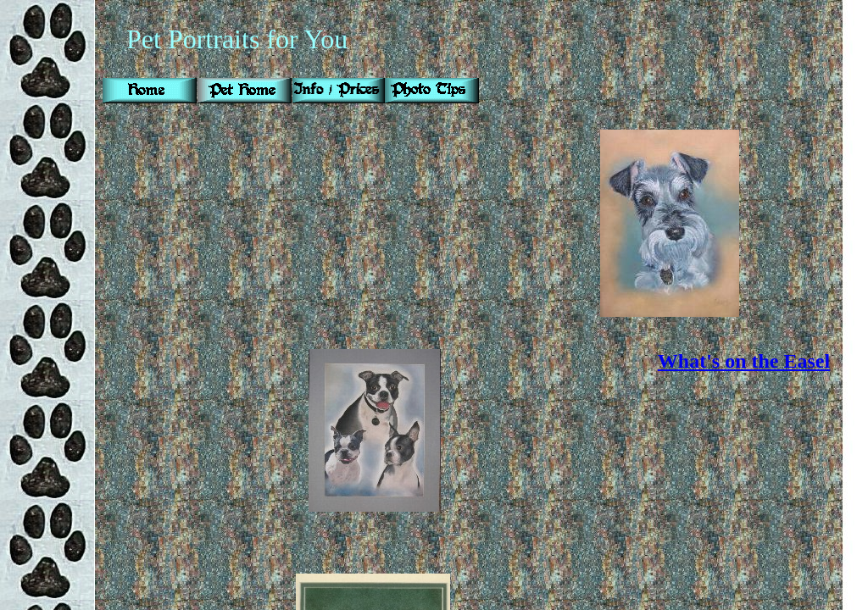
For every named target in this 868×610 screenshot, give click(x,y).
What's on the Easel (744, 361)
